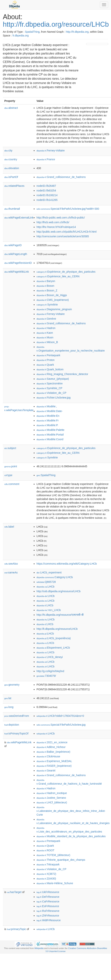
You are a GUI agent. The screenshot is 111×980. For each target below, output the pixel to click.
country (11, 159)
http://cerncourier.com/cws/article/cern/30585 (63, 236)
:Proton (46, 360)
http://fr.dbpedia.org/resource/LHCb (56, 24)
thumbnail (12, 209)
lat (8, 698)
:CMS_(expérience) (53, 300)
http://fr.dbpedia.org (77, 32)
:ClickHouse (48, 756)
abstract (11, 108)
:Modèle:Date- (50, 411)
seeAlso (11, 564)
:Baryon (46, 281)
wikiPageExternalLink (19, 218)
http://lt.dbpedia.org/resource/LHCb (57, 629)
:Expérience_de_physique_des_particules (66, 272)
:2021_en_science (52, 742)
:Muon (45, 337)
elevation (12, 168)
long (9, 707)
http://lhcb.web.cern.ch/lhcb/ (53, 222)
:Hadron (46, 328)
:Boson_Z (47, 290)
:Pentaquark (48, 355)
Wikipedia (39, 948)
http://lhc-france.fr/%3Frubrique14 (56, 227)
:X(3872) (46, 874)
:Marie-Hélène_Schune (55, 883)
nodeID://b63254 (46, 191)
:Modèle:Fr (48, 420)
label (9, 527)
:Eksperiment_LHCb (53, 648)
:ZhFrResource (48, 916)
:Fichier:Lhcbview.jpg (54, 398)
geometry (12, 685)
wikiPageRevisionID (18, 263)
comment (12, 484)
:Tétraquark (48, 864)
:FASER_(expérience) (54, 766)
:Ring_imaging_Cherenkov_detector (62, 374)
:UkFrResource (48, 892)
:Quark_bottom (50, 369)
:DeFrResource (48, 897)
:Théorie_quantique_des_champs (61, 860)
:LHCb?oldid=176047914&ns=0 (60, 716)
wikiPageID (13, 245)
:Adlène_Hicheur (51, 747)
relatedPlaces (14, 186)
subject (10, 448)
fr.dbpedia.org (21, 36)
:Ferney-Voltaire (51, 150)
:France (46, 159)
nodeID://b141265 (47, 200)
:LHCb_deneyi (50, 657)
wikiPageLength (16, 254)
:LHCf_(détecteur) (52, 802)
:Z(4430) (46, 879)
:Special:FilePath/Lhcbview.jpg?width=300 (68, 209)
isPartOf (11, 177)
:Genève (46, 319)
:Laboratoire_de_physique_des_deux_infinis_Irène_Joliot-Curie (71, 811)
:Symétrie (47, 305)
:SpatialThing (46, 475)
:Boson (45, 286)
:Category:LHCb (55, 577)
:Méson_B (47, 342)
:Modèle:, (47, 406)
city (8, 150)
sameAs (11, 572)
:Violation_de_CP (51, 393)
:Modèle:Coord (50, 439)
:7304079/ (46, 676)
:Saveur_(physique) (53, 379)
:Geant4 (46, 771)
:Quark (45, 365)
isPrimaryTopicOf (16, 733)
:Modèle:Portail (50, 435)
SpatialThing (32, 32)
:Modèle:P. (47, 425)
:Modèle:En (48, 416)
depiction (12, 725)
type (8, 475)
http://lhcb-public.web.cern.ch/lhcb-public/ (61, 218)
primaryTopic (16, 929)
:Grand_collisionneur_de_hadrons (61, 177)
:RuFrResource (48, 911)
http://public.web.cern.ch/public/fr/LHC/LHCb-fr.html (67, 232)
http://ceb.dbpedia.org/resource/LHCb (59, 591)
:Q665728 (46, 582)
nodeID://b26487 (46, 186)
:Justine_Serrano (51, 798)
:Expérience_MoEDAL (54, 761)
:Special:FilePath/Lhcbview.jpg (61, 725)
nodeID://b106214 (47, 195)
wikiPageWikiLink (17, 272)
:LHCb (46, 587)
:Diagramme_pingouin (54, 309)
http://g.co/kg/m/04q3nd (50, 671)
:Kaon (45, 333)
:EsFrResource (48, 906)
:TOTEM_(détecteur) (53, 855)
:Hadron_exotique (52, 793)
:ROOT (46, 850)
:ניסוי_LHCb (49, 610)
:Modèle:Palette (51, 430)
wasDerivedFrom (17, 716)
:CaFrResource (48, 901)
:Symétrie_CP (49, 388)
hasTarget (14, 892)
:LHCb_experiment (49, 572)
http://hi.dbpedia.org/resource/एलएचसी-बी (60, 615)
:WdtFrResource (49, 920)
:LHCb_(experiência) (54, 638)
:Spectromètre (50, 383)
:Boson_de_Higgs (52, 295)
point (11, 466)
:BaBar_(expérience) (53, 752)
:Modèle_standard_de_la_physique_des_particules (71, 836)
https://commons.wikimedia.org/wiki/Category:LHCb (67, 564)
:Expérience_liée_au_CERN (58, 276)
